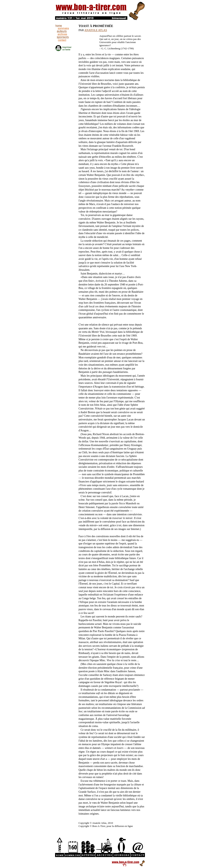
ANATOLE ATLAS (96, 30)
